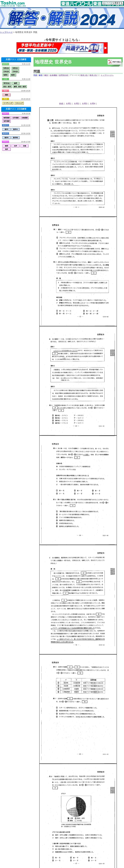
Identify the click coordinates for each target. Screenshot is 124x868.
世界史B (6, 68)
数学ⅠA (16, 129)
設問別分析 (64, 75)
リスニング (19, 103)
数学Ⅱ (7, 138)
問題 (35, 75)
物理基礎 (7, 118)
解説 (46, 75)
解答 (41, 75)
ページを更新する (113, 3)
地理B (5, 75)
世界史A (15, 68)
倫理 (16, 83)
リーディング (8, 103)
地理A (13, 75)
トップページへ (107, 75)
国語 (7, 95)
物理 (7, 146)
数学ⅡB (16, 138)
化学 (16, 146)
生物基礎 (25, 118)
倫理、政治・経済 (20, 87)
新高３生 (84, 75)
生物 (25, 146)
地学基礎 (7, 121)
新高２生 (93, 75)
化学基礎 (16, 118)
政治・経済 (7, 87)
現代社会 (7, 83)
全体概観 (53, 75)
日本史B (6, 72)
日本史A (15, 72)
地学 (7, 149)
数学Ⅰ (7, 129)
